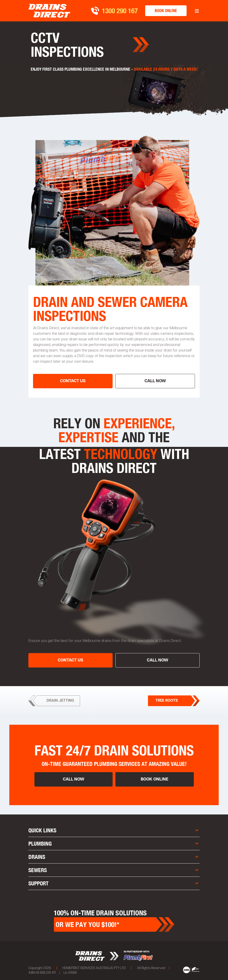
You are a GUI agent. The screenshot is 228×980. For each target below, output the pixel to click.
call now (155, 381)
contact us (73, 381)
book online (166, 11)
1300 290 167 (120, 11)
